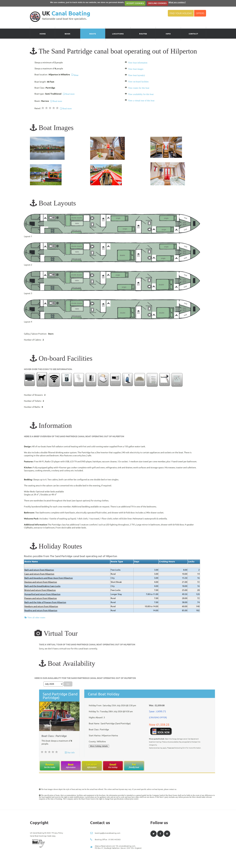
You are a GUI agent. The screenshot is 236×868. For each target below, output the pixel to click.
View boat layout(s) (136, 75)
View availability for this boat (141, 94)
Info (168, 34)
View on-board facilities (138, 82)
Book (68, 34)
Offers (200, 13)
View (75, 75)
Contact (193, 34)
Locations (118, 34)
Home (43, 34)
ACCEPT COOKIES (135, 3)
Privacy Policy (58, 860)
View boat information (138, 63)
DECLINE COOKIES (158, 3)
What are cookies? (177, 2)
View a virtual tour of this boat (141, 101)
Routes (143, 34)
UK (66, 13)
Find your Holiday (181, 13)
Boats (93, 34)
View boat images (136, 69)
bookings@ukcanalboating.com (108, 860)
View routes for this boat (139, 88)
